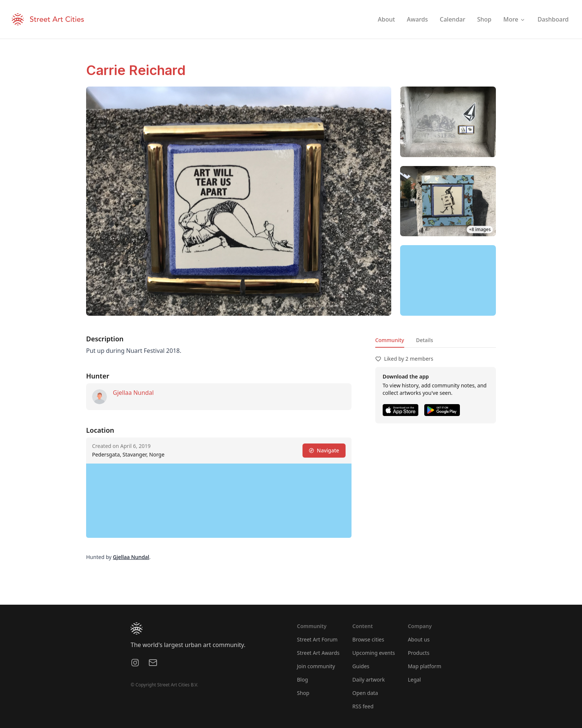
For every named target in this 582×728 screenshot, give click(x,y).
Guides (361, 666)
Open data (365, 693)
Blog (303, 680)
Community (390, 340)
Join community (316, 666)
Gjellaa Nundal (133, 393)
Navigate (324, 450)
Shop (303, 693)
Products (419, 653)
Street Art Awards (318, 653)
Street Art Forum (317, 639)
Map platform (425, 666)
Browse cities (368, 639)
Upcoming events (374, 653)
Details (425, 340)
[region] (448, 280)
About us (419, 639)
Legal (414, 680)
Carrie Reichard (136, 70)
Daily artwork (369, 680)
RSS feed (363, 706)
